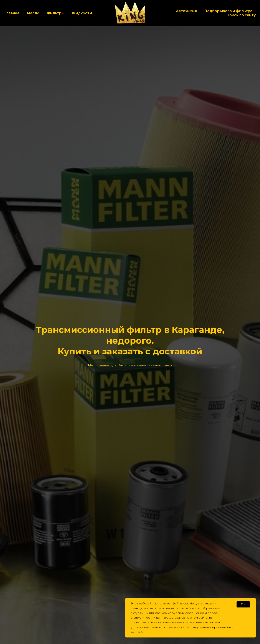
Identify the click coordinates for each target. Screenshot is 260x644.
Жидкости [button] (82, 13)
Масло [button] (33, 13)
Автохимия (186, 11)
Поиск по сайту (241, 15)
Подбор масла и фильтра (228, 11)
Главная (12, 13)
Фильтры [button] (55, 13)
